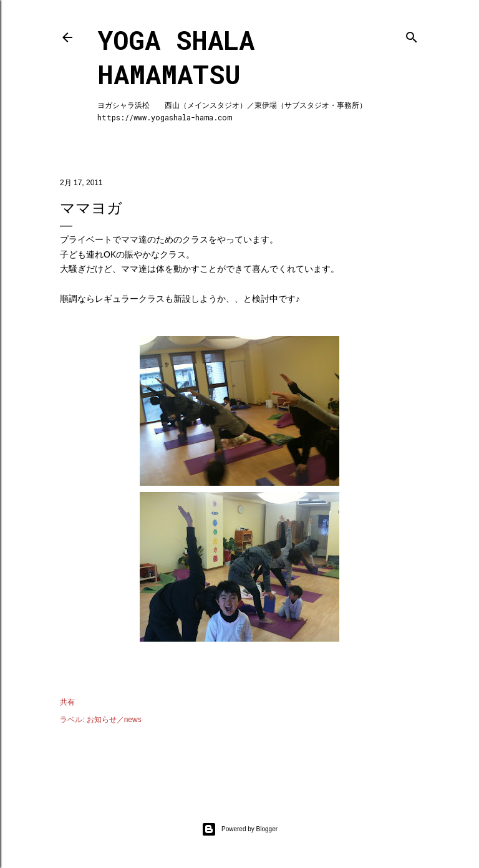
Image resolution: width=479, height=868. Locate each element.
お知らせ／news (114, 720)
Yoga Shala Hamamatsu (176, 57)
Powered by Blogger (239, 829)
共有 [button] (67, 702)
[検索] (412, 35)
